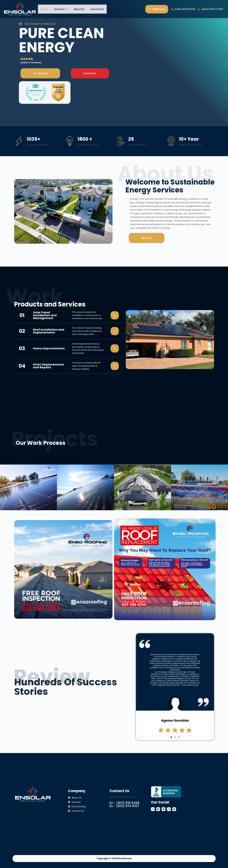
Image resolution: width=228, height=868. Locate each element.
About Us (76, 9)
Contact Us (92, 9)
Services (59, 9)
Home (44, 9)
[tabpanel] (175, 684)
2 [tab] (175, 737)
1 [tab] (171, 737)
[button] (59, 9)
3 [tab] (179, 737)
